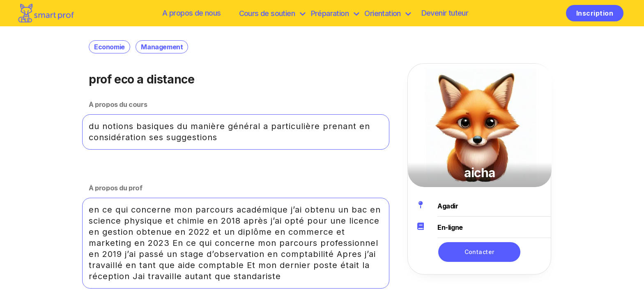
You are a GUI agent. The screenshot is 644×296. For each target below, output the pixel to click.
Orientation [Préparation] (388, 13)
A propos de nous (191, 13)
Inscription (595, 13)
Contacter (480, 252)
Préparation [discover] (335, 13)
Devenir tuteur (445, 13)
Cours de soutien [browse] (272, 13)
